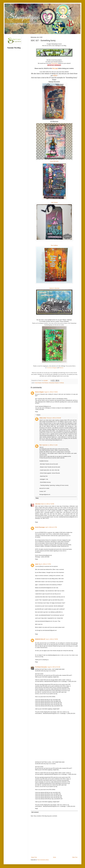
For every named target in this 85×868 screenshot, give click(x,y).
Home (55, 857)
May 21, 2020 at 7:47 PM (45, 564)
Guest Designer (38, 383)
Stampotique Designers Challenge (56, 383)
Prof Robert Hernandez (41, 667)
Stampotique (54, 63)
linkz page (55, 68)
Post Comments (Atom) (43, 860)
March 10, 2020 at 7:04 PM (48, 504)
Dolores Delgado (39, 392)
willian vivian (43, 418)
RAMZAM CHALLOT (40, 639)
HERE (55, 76)
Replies (39, 415)
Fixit (41, 445)
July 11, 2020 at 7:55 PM (52, 639)
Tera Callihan (54, 245)
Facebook (49, 368)
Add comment (35, 812)
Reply (36, 412)
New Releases (45, 383)
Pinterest (61, 368)
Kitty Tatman (54, 202)
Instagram (55, 368)
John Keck (38, 504)
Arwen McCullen (54, 161)
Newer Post (34, 857)
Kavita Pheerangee (40, 527)
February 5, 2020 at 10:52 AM (54, 418)
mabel (37, 564)
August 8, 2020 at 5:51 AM (54, 667)
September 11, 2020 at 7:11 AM (50, 445)
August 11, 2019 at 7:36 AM (51, 392)
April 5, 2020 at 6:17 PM (51, 527)
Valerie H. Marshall (54, 288)
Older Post (75, 857)
